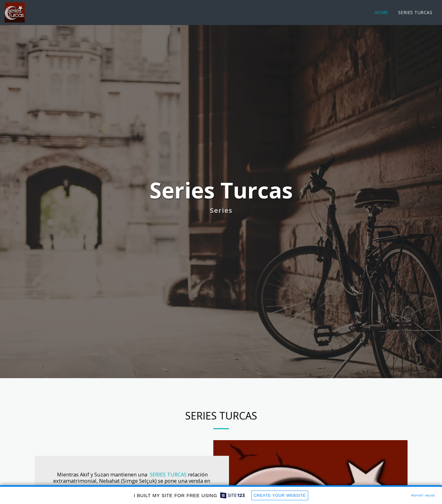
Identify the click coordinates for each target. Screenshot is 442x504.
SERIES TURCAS (168, 474)
